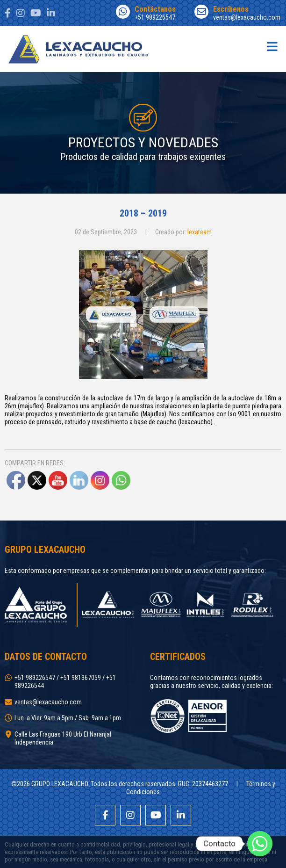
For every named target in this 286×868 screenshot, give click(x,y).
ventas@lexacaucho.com (238, 13)
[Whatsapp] (260, 844)
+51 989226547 (146, 13)
